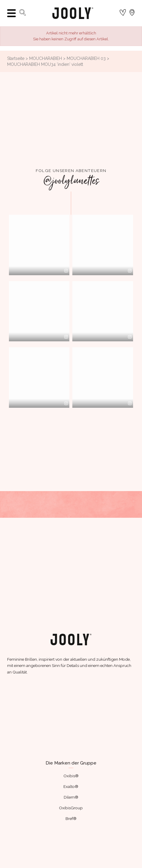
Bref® (71, 818)
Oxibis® (71, 776)
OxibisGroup (71, 808)
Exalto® (71, 786)
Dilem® (71, 797)
